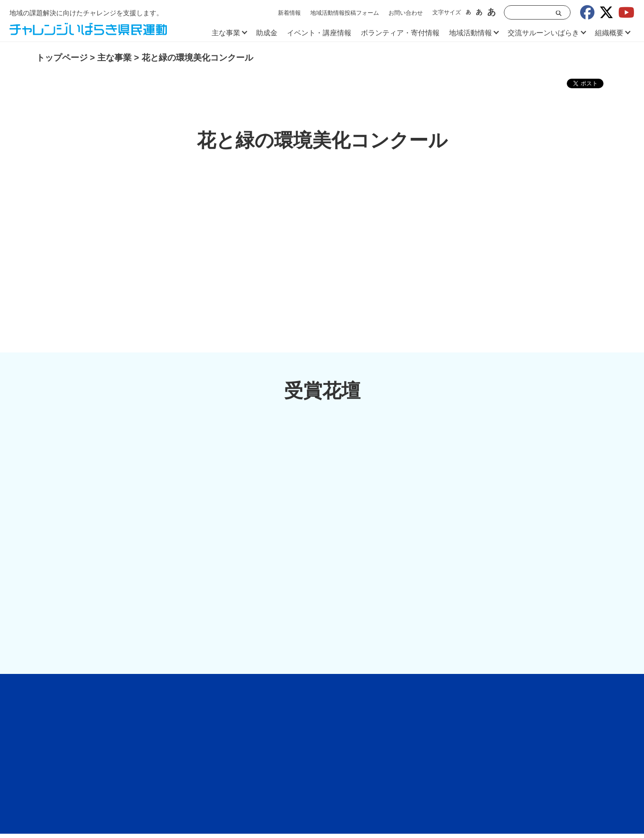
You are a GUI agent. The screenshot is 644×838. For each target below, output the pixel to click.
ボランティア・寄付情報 (400, 33)
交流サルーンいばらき (543, 33)
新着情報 (289, 13)
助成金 (267, 33)
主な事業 (226, 33)
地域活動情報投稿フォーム (345, 13)
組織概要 (609, 33)
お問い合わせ (406, 13)
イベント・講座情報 (319, 33)
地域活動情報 (470, 33)
